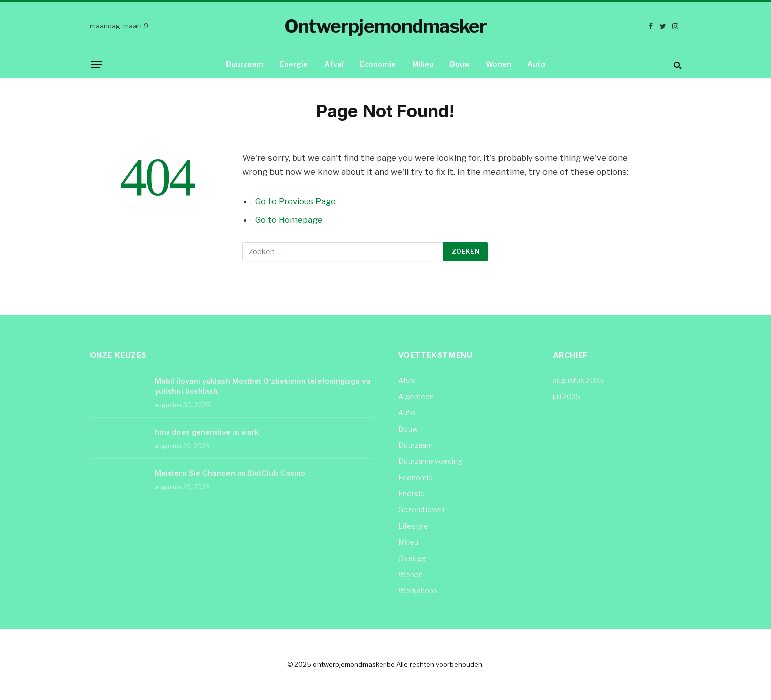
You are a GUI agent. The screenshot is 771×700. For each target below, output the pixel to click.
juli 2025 (566, 396)
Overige (412, 558)
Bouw (460, 64)
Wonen (498, 64)
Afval (334, 64)
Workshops (418, 591)
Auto (536, 64)
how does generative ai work (207, 432)
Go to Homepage (289, 220)
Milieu (423, 64)
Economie (378, 64)
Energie (294, 64)
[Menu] (96, 64)
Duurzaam (245, 64)
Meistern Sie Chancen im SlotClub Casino (230, 473)
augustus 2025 (578, 380)
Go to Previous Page (296, 201)
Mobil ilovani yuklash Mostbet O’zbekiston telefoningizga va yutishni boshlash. (263, 386)
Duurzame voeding (430, 461)
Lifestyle (413, 526)
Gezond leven (421, 510)
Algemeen (416, 396)
